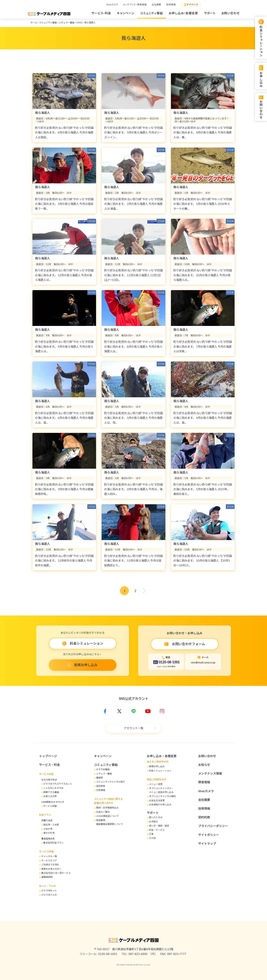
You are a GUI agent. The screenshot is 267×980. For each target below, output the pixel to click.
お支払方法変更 (157, 800)
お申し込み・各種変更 (183, 13)
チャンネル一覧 (49, 856)
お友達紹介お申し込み (160, 805)
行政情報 (101, 790)
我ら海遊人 (90, 23)
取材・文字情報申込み (107, 808)
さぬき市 (48, 829)
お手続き (154, 822)
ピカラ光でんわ (49, 895)
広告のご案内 (103, 812)
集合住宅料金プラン (53, 843)
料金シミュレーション (261, 41)
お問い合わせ (230, 13)
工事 (151, 834)
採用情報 (171, 5)
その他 (152, 838)
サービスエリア (49, 861)
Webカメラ (112, 5)
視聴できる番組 (51, 792)
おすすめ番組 (103, 769)
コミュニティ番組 (151, 13)
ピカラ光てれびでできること (58, 784)
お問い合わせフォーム (188, 644)
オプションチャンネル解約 (162, 796)
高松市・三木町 (51, 825)
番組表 (100, 778)
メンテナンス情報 (210, 773)
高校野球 (101, 786)
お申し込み (261, 79)
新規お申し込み (86, 665)
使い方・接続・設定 (159, 826)
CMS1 (79, 23)
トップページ (48, 756)
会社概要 (156, 5)
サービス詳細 (50, 806)
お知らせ (204, 765)
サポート (210, 13)
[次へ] (144, 591)
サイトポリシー (209, 835)
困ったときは (156, 817)
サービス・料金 (101, 13)
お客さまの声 (50, 796)
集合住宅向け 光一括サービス (56, 873)
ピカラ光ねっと (49, 891)
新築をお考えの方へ (51, 869)
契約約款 (204, 817)
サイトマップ (207, 843)
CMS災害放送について (107, 816)
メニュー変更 (156, 784)
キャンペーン (126, 13)
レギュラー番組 (67, 23)
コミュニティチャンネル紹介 (111, 782)
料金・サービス (157, 830)
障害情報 (204, 782)
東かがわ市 (49, 833)
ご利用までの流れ (50, 865)
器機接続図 (47, 877)
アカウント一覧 (134, 728)
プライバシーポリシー (213, 826)
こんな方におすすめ (53, 788)
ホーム (34, 23)
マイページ (192, 5)
